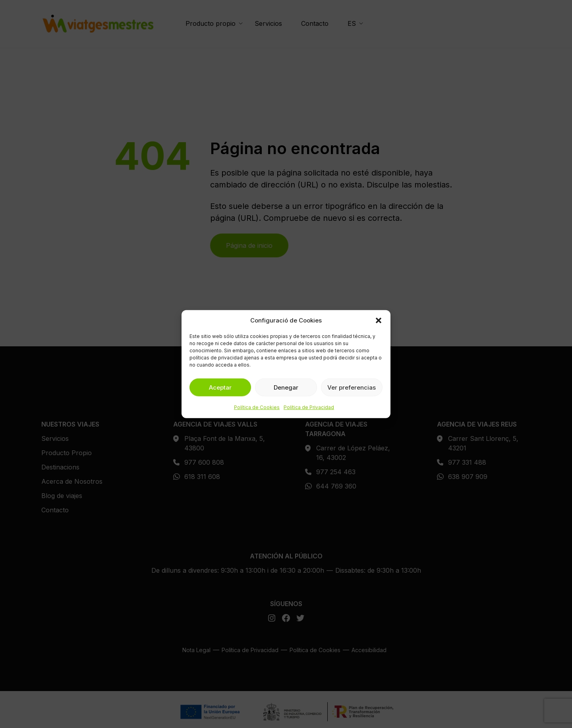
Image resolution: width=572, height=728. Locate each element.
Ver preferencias (352, 387)
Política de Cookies (257, 407)
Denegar (286, 387)
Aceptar (220, 387)
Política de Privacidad (309, 407)
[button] (379, 321)
